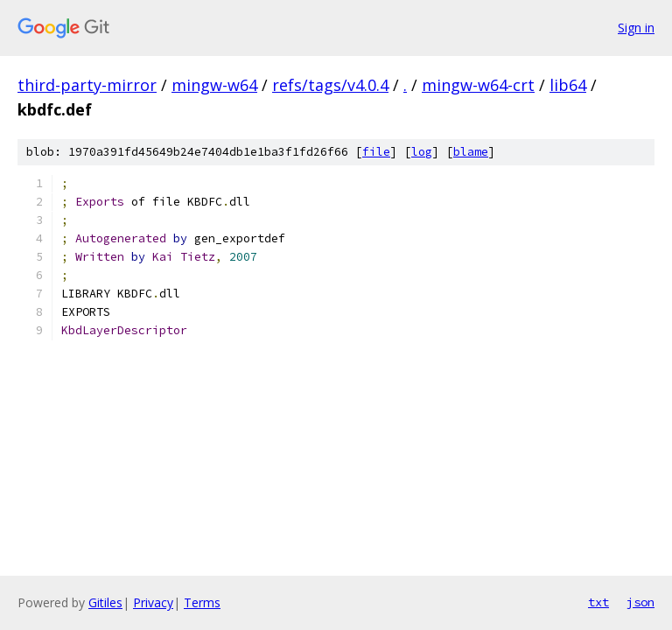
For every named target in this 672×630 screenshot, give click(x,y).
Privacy (153, 602)
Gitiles (105, 602)
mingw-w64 (214, 85)
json (640, 602)
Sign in (636, 28)
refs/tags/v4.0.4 (330, 85)
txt (598, 602)
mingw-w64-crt (478, 85)
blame (471, 152)
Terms (202, 602)
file (376, 152)
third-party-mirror (87, 85)
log (422, 152)
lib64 (568, 85)
